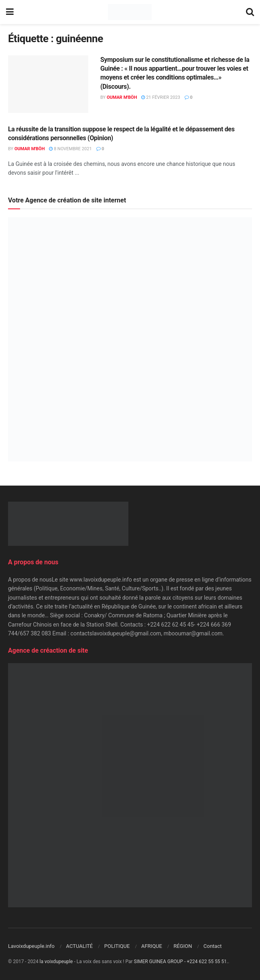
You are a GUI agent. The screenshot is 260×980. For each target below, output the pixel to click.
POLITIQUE (117, 946)
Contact (212, 946)
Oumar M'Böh (122, 97)
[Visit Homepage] (130, 12)
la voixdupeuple (56, 962)
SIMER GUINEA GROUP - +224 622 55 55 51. (181, 962)
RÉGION (183, 946)
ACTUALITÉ (80, 946)
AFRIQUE (152, 946)
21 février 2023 (160, 97)
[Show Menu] (10, 12)
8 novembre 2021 (70, 149)
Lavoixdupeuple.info (31, 946)
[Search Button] (250, 12)
